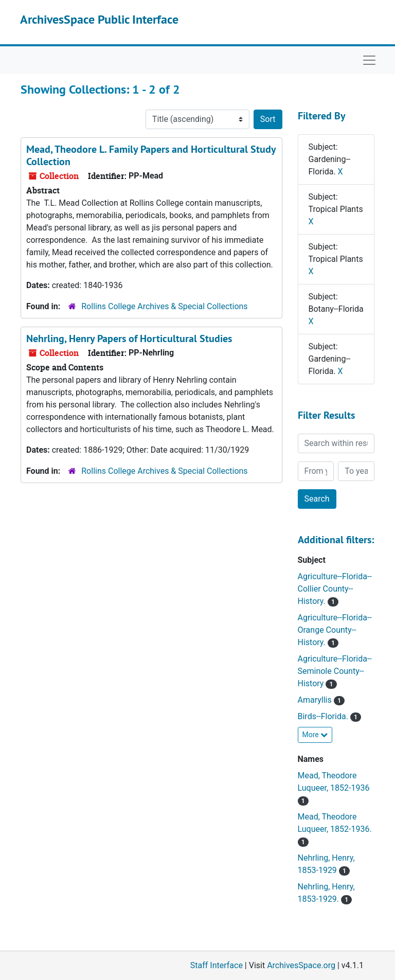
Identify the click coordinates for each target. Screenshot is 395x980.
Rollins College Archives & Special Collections (164, 306)
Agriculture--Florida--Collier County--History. (335, 589)
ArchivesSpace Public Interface (99, 19)
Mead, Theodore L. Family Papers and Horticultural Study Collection (151, 155)
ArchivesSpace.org (301, 965)
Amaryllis (316, 700)
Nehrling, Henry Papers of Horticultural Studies (129, 338)
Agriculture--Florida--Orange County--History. (335, 630)
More (315, 735)
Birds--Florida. (324, 716)
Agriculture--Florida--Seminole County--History (335, 671)
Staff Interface (217, 965)
